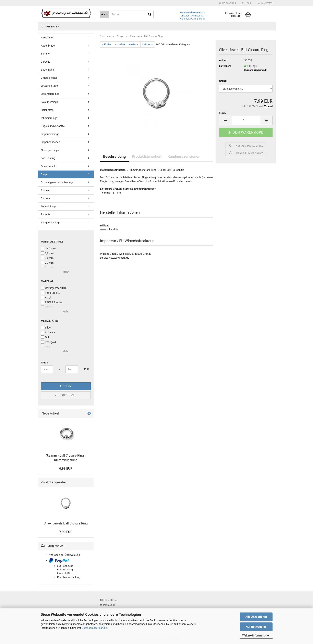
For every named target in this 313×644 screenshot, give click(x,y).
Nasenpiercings (50, 150)
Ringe (44, 174)
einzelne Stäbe (49, 86)
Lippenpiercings (50, 134)
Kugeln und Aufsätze (53, 126)
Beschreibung (114, 156)
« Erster (107, 44)
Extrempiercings (50, 94)
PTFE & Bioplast (52, 302)
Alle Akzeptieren (256, 617)
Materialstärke (52, 242)
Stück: (223, 113)
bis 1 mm (48, 248)
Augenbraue (48, 46)
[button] (227, 3)
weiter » (134, 44)
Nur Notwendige (256, 627)
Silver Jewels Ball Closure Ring (66, 523)
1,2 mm (47, 253)
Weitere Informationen (256, 635)
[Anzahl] (246, 120)
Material (47, 281)
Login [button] (247, 3)
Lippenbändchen (50, 142)
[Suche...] (105, 14)
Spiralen (46, 190)
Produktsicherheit (147, 156)
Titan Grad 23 (51, 293)
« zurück (120, 44)
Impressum (109, 605)
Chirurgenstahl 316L (54, 288)
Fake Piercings (49, 102)
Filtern (66, 386)
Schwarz (48, 332)
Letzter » (148, 44)
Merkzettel (265, 3)
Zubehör (46, 214)
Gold (46, 337)
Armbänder (47, 38)
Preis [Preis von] (44, 363)
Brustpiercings (49, 78)
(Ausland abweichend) (255, 70)
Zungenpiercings (51, 222)
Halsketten (47, 110)
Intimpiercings (49, 118)
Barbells (46, 62)
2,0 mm (47, 263)
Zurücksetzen (66, 395)
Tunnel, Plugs (49, 206)
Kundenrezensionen (184, 156)
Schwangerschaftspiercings (57, 182)
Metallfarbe (50, 321)
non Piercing (48, 158)
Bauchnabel (48, 70)
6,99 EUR (66, 468)
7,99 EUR (66, 532)
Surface (45, 198)
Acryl (46, 297)
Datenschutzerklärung (94, 628)
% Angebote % (50, 27)
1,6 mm (47, 258)
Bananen (46, 54)
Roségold (48, 342)
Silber (46, 327)
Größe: (223, 81)
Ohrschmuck (48, 166)
